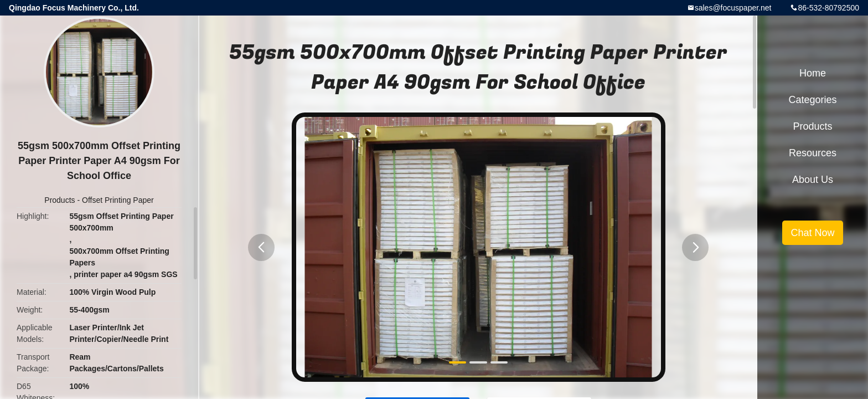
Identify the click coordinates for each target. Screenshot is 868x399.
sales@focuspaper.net (733, 8)
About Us (813, 180)
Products (60, 200)
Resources (813, 153)
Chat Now (812, 233)
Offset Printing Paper (118, 200)
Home (813, 73)
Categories (812, 100)
